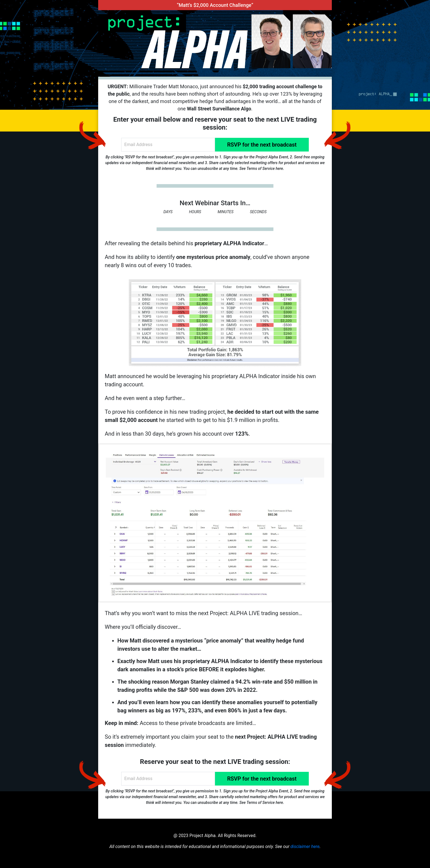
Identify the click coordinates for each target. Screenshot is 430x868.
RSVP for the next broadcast (262, 145)
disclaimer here (305, 846)
